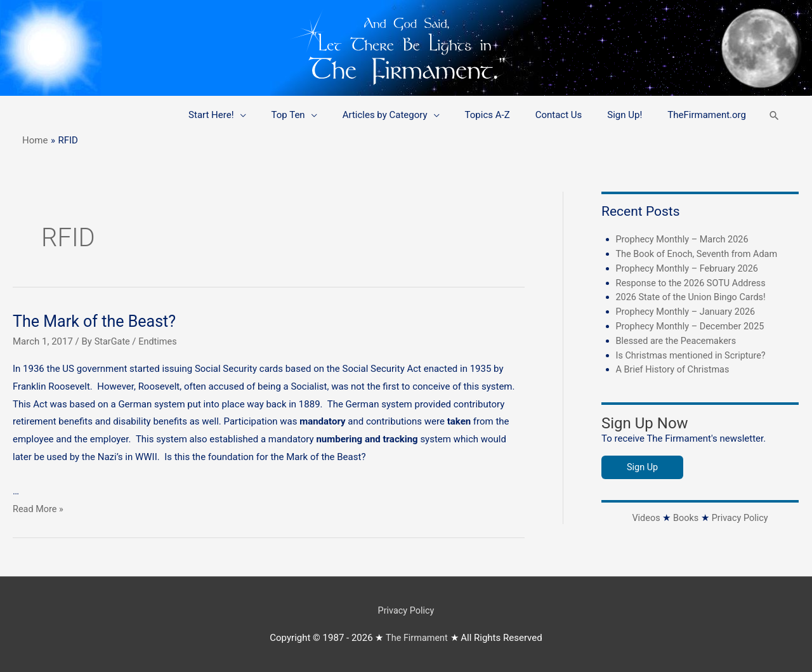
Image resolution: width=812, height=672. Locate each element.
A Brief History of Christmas (675, 367)
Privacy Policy (741, 516)
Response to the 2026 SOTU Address (694, 282)
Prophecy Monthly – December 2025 (693, 325)
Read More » (39, 509)
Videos (645, 516)
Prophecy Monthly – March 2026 (685, 239)
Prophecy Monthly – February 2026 (690, 268)
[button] (774, 115)
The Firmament (417, 637)
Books (685, 516)
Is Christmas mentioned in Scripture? (694, 353)
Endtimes (160, 341)
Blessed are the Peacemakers (678, 339)
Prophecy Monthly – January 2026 (688, 310)
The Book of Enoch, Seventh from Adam (700, 253)
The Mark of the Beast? (97, 321)
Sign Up (643, 465)
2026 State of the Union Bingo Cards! (694, 296)
